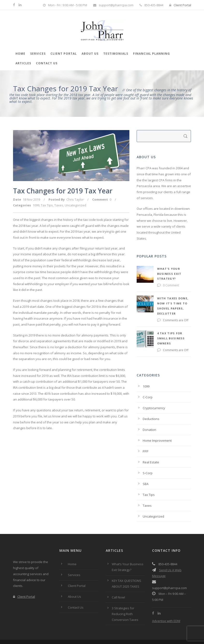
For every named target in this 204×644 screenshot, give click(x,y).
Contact (84, 631)
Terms (49, 631)
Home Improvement (157, 425)
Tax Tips (47, 205)
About (33, 631)
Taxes (59, 205)
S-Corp (148, 458)
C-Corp (148, 382)
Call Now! (118, 582)
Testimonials (116, 54)
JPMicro (186, 637)
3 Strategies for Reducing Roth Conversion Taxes (125, 599)
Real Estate (151, 447)
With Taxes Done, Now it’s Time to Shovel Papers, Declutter (161, 298)
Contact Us (47, 63)
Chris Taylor (75, 199)
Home (20, 54)
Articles (23, 63)
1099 (36, 205)
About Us (90, 54)
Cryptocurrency (154, 393)
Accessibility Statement (113, 631)
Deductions (151, 404)
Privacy (66, 631)
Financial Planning (151, 54)
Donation (149, 414)
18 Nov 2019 (31, 199)
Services (38, 54)
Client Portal (180, 5)
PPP (146, 436)
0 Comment (150, 280)
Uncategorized (75, 205)
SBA (146, 469)
